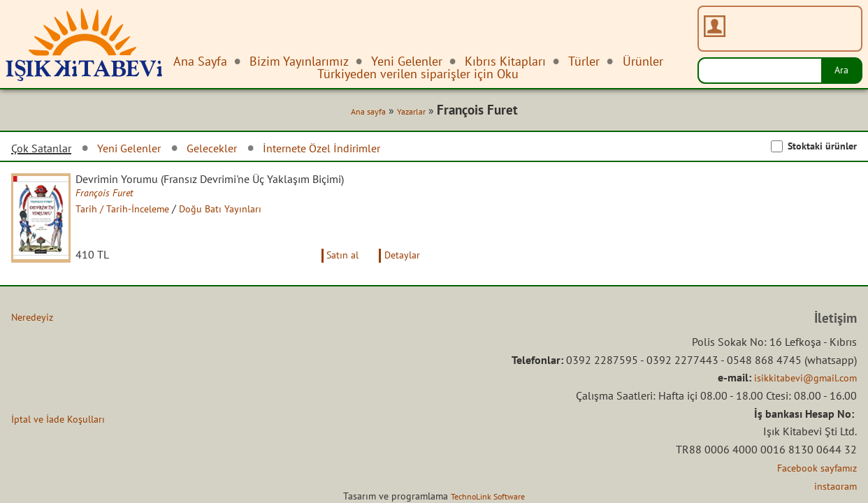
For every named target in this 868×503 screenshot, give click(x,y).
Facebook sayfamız (812, 480)
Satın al (333, 268)
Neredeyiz (35, 330)
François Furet (116, 196)
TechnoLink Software (488, 496)
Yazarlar (407, 113)
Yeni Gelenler (140, 150)
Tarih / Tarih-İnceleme (136, 212)
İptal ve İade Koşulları (64, 432)
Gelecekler (229, 150)
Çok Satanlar (45, 150)
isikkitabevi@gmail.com (799, 391)
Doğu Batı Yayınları (243, 212)
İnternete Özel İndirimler (349, 150)
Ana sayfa (359, 113)
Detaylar (400, 268)
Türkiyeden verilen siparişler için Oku (418, 74)
